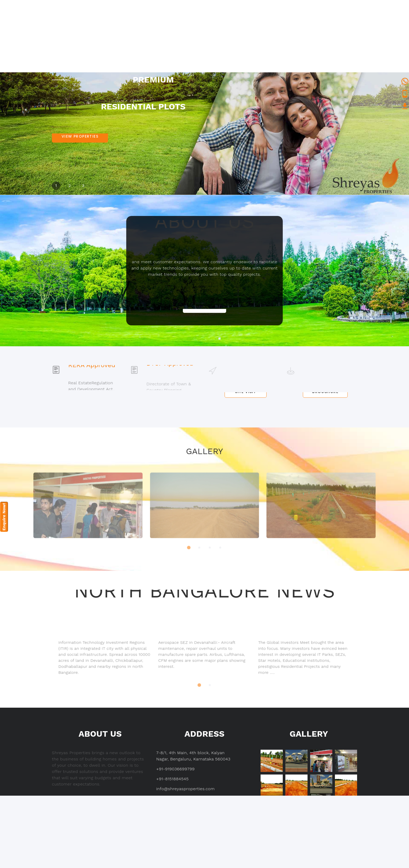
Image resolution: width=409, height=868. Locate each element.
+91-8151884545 (132, 15)
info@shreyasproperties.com (185, 789)
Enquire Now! (4, 517)
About (86, 826)
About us (213, 32)
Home (180, 32)
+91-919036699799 (175, 769)
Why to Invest (298, 32)
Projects (250, 32)
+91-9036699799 (133, 9)
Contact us (343, 32)
